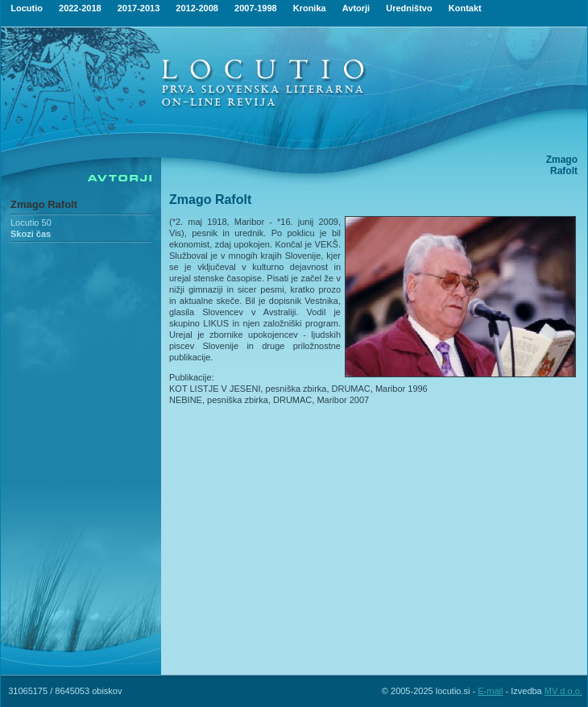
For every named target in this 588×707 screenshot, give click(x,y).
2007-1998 (256, 8)
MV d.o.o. (563, 691)
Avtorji (356, 8)
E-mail (490, 691)
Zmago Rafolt (44, 204)
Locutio (27, 8)
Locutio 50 (31, 222)
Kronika (310, 8)
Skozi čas (31, 234)
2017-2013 (139, 8)
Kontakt (465, 8)
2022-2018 (80, 8)
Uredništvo (409, 8)
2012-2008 (197, 8)
